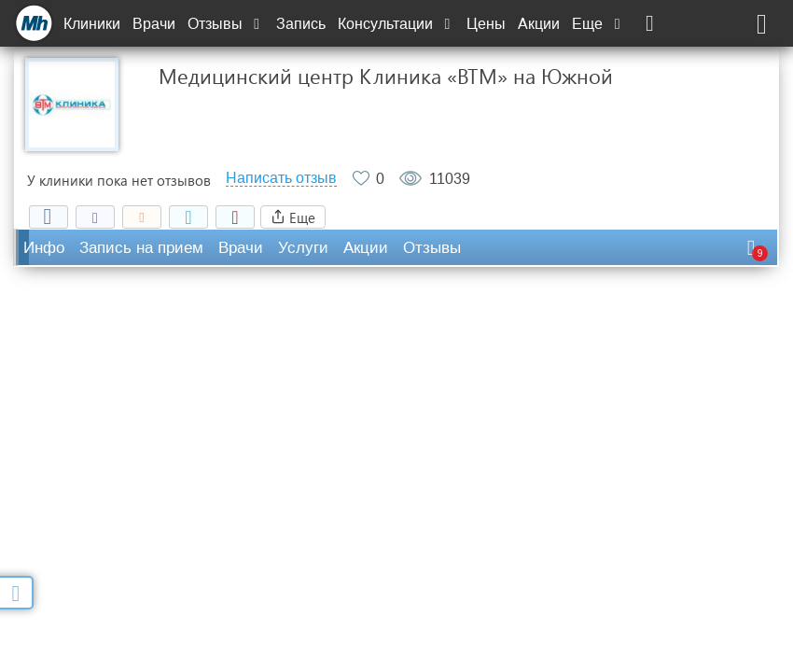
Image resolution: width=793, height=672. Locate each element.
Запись (301, 24)
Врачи (154, 24)
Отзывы (226, 24)
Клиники (92, 24)
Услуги (303, 248)
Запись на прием (141, 248)
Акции (539, 24)
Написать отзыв (281, 178)
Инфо (44, 248)
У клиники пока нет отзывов (119, 180)
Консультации (396, 24)
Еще (598, 24)
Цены (486, 24)
